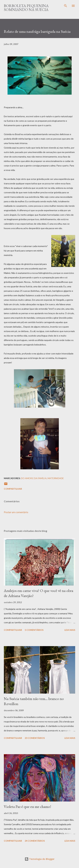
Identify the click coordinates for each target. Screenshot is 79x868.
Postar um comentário (16, 512)
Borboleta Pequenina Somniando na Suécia (26, 8)
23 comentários (35, 738)
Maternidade (56, 478)
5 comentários (34, 630)
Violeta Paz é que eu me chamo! (27, 807)
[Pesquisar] (66, 6)
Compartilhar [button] (13, 489)
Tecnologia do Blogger (40, 859)
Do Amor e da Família (34, 478)
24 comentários (35, 841)
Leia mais (70, 630)
